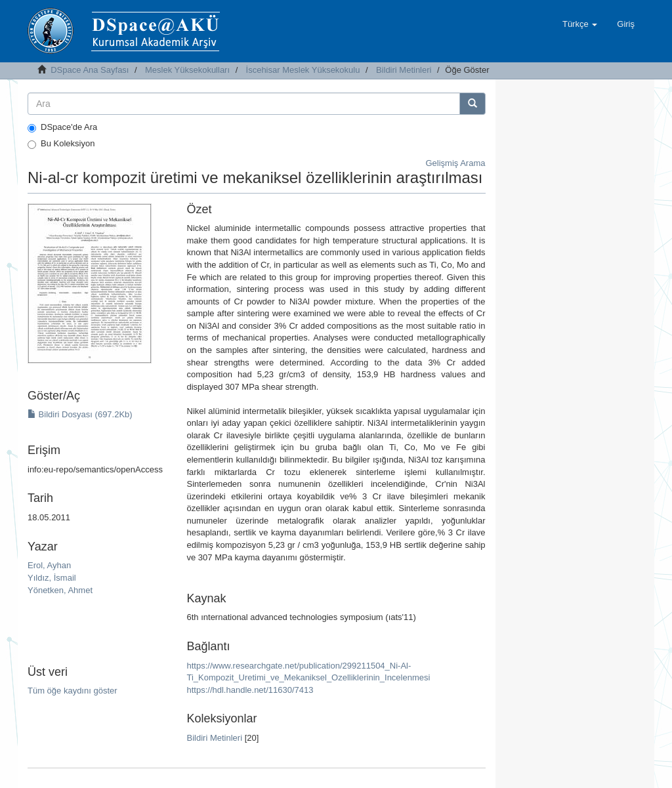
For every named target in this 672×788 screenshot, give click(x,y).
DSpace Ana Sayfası (90, 70)
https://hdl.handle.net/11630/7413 (250, 690)
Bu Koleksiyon (61, 144)
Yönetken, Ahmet (60, 590)
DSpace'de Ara (62, 127)
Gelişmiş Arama (455, 163)
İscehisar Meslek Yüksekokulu (303, 70)
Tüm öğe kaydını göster (73, 691)
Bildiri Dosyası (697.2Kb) (80, 414)
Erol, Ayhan (49, 565)
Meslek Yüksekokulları (187, 70)
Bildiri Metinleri (404, 70)
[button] (580, 24)
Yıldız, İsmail (52, 578)
